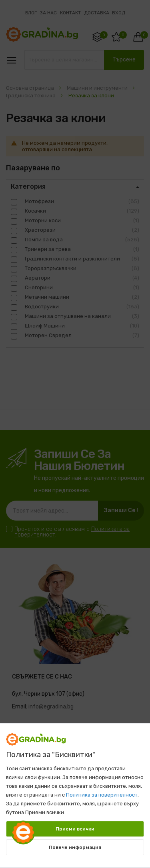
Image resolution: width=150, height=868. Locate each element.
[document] (75, 791)
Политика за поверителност (102, 795)
